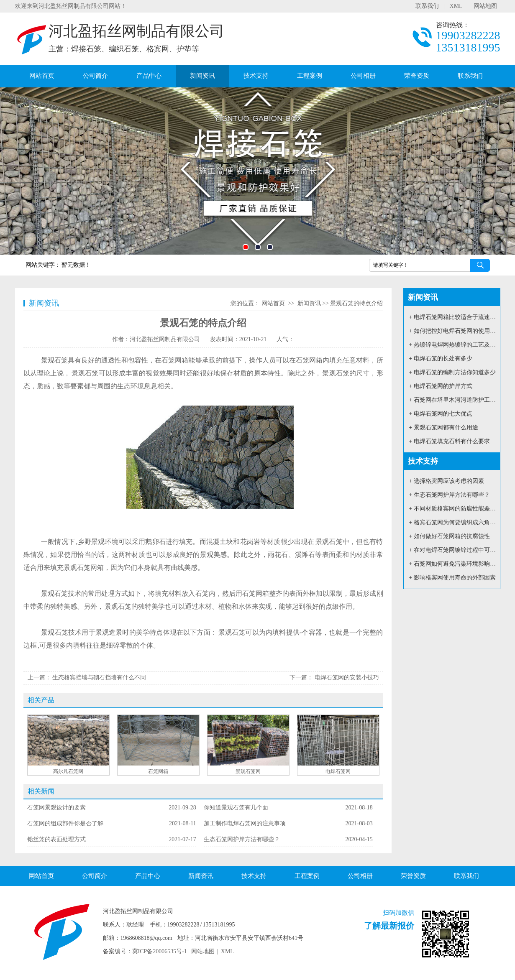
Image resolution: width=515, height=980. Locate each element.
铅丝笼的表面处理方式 (56, 839)
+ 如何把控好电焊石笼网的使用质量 (455, 331)
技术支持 (256, 76)
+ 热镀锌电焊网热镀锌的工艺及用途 (455, 345)
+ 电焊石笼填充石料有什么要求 (450, 441)
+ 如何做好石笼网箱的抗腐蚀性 (450, 536)
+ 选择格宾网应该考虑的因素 (447, 481)
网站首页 (42, 76)
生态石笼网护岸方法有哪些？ (242, 839)
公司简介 (95, 76)
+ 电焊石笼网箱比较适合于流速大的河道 (461, 317)
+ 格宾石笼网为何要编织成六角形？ (455, 522)
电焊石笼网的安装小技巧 (347, 678)
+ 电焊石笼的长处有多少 (441, 359)
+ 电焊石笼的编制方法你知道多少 (452, 372)
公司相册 (363, 76)
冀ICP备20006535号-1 (160, 951)
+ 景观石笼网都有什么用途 (444, 427)
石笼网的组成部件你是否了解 (65, 823)
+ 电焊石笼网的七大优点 (441, 414)
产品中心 (149, 76)
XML (456, 6)
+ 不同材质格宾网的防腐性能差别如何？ (461, 509)
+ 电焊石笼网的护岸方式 (441, 386)
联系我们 (427, 6)
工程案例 (310, 76)
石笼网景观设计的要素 (56, 808)
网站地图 (485, 6)
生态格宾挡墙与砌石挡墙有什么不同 (99, 678)
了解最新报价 (389, 926)
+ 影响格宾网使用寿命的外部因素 (452, 578)
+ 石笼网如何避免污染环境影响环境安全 (461, 564)
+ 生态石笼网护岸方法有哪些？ (450, 495)
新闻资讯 (202, 76)
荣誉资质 (417, 76)
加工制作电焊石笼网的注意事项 (245, 823)
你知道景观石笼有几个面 (236, 808)
